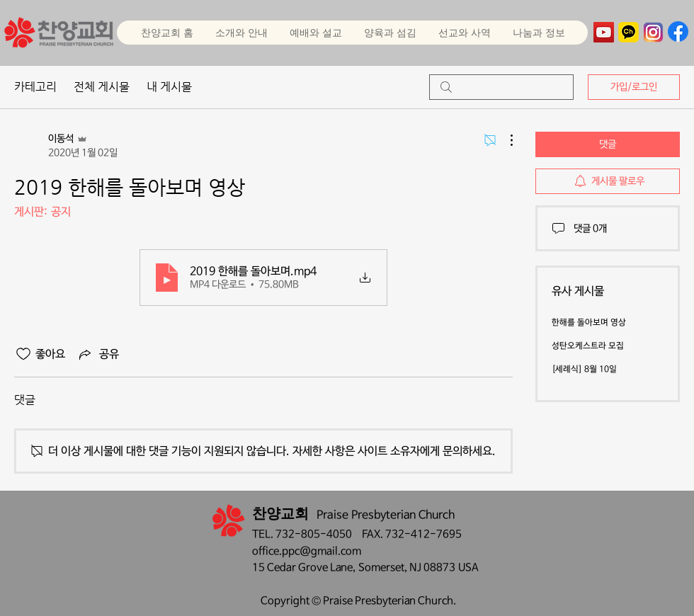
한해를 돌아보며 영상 (589, 323)
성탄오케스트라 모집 (588, 346)
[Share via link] (98, 354)
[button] (315, 33)
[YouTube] (604, 32)
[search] (501, 87)
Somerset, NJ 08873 (408, 567)
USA (468, 567)
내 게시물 (169, 87)
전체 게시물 (102, 87)
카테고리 (35, 87)
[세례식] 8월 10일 (584, 370)
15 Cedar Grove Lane (302, 567)
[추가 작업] (504, 140)
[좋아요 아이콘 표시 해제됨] (23, 354)
